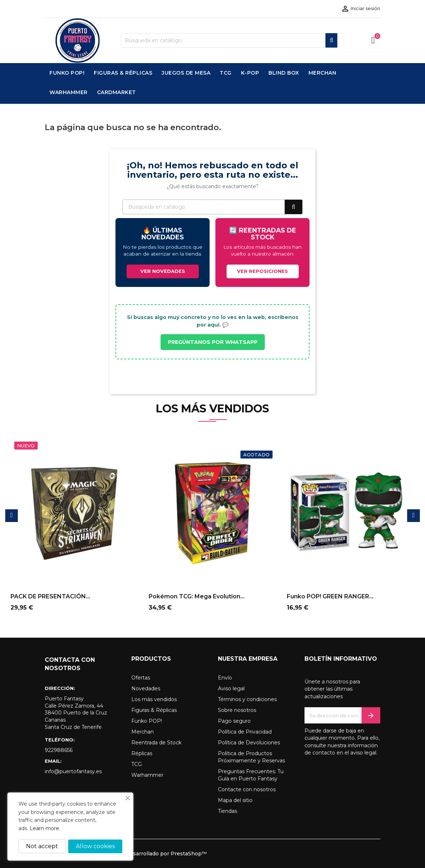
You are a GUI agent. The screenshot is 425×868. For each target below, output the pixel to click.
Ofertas (141, 678)
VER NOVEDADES (163, 271)
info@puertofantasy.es (73, 771)
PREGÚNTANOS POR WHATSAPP (213, 342)
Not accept (42, 846)
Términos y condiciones (247, 699)
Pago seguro (234, 721)
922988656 (59, 750)
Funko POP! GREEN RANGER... (330, 596)
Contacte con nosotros (247, 789)
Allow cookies (95, 846)
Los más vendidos (154, 699)
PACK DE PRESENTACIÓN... (50, 596)
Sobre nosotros (237, 710)
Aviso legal (231, 688)
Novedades (146, 688)
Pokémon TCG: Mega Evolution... (197, 596)
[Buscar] (229, 40)
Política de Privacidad (245, 732)
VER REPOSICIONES (262, 271)
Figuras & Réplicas (154, 710)
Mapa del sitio (235, 800)
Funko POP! (147, 721)
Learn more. (45, 828)
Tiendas (227, 811)
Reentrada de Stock (156, 743)
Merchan (143, 732)
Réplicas (142, 753)
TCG (137, 764)
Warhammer (147, 775)
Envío (225, 678)
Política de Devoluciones (249, 743)
